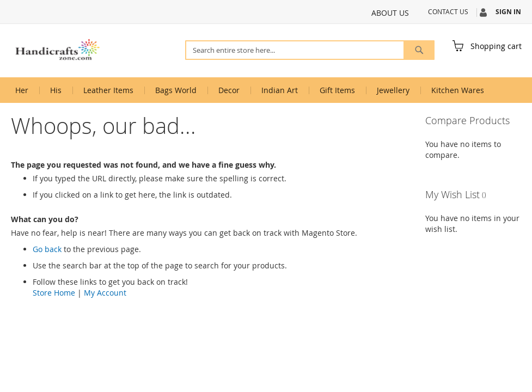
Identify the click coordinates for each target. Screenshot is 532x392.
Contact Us (448, 11)
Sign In (508, 12)
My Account (105, 293)
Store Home (54, 293)
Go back (47, 249)
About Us (390, 13)
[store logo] (57, 50)
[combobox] (310, 50)
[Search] (419, 50)
